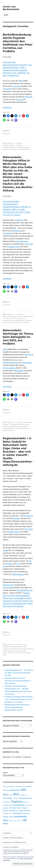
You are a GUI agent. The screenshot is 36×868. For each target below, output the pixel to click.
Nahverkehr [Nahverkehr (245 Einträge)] (13, 808)
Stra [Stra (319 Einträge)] (11, 817)
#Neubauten (28, 516)
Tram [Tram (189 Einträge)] (10, 821)
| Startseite (7, 833)
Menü (6, 15)
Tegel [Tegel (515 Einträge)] (5, 820)
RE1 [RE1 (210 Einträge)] (17, 811)
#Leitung (19, 99)
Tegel (4, 655)
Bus (25, 645)
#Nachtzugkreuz (9, 368)
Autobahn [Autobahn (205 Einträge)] (19, 786)
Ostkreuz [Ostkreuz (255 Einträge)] (25, 808)
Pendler (13, 653)
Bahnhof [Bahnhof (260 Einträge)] (29, 786)
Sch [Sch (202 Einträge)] (11, 814)
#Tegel (5, 550)
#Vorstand (17, 86)
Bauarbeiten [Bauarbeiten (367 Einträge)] (15, 790)
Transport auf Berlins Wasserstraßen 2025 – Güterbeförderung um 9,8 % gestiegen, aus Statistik (19, 699)
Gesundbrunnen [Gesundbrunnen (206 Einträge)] (7, 805)
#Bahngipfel (19, 371)
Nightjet (5, 428)
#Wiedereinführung (10, 363)
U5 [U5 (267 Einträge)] (18, 821)
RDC (4, 322)
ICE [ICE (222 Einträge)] (30, 805)
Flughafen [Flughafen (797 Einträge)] (17, 802)
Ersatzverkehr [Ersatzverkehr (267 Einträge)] (8, 798)
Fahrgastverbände (9, 145)
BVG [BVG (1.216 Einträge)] (16, 794)
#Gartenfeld (7, 588)
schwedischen (11, 322)
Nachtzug (28, 320)
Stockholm (19, 322)
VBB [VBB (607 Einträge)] (25, 820)
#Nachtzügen (27, 363)
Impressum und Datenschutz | (15, 842)
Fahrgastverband (8, 147)
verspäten (26, 322)
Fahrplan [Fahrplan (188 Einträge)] (16, 798)
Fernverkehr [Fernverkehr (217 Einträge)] (6, 802)
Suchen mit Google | (11, 847)
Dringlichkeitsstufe (15, 649)
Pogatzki (6, 149)
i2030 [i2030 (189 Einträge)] (27, 805)
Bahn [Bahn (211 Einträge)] (24, 786)
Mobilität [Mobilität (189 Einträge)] (5, 808)
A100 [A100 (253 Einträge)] (4, 786)
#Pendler (17, 518)
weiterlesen (7, 107)
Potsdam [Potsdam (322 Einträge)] (12, 811)
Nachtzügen (14, 426)
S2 (19, 653)
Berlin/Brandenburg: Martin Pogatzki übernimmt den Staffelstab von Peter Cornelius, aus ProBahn (18, 43)
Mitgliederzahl (24, 147)
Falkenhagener (8, 651)
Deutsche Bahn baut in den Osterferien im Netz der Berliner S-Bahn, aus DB (18, 681)
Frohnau (16, 651)
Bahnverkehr (17, 316)
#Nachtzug (17, 231)
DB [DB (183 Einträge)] (26, 795)
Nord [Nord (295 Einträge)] (19, 808)
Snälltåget (18, 428)
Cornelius (19, 145)
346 (6, 318)
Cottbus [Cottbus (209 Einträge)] (22, 795)
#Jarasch (28, 355)
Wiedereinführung (9, 430)
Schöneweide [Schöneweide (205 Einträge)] (26, 814)
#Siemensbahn (9, 585)
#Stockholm (8, 233)
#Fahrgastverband (14, 247)
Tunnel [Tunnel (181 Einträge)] (15, 821)
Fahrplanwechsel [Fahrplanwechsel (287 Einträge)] (25, 798)
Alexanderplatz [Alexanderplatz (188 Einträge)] (11, 787)
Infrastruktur (7, 647)
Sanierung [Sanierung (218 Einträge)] (6, 814)
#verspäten (19, 220)
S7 (21, 653)
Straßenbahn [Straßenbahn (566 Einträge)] (20, 817)
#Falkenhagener (18, 574)
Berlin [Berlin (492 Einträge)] (6, 795)
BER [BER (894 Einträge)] (23, 790)
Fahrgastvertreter (8, 320)
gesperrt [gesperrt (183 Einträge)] (26, 802)
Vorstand (14, 149)
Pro (10, 149)
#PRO (21, 81)
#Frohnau (9, 564)
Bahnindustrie (7, 316)
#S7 (4, 566)
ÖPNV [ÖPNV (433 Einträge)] (5, 824)
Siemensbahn (26, 653)
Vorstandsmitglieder (24, 149)
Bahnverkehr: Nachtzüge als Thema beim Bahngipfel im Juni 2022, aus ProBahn (18, 337)
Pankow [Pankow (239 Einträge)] (5, 811)
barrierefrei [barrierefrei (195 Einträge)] (6, 790)
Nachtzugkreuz (23, 426)
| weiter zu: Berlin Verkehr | (13, 838)
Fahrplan (6, 424)
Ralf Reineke (9, 143)
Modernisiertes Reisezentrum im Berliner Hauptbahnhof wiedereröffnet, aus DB (17, 707)
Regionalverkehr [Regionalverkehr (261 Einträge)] (25, 811)
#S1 (30, 561)
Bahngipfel (14, 424)
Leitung (17, 147)
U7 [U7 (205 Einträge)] (21, 821)
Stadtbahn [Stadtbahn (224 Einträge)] (6, 817)
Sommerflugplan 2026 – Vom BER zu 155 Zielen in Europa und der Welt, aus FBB (19, 673)
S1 (17, 653)
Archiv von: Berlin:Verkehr (11, 8)
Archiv (5, 773)
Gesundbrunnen (20, 320)
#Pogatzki (28, 97)
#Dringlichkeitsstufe (25, 590)
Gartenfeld (22, 651)
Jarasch (27, 424)
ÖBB (10, 428)
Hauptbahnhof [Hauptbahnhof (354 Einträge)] (19, 805)
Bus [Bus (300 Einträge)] (11, 795)
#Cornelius (7, 89)
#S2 (18, 564)
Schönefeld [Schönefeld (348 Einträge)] (17, 813)
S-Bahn (25, 647)
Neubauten (6, 653)
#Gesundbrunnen (22, 241)
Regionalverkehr (16, 647)
